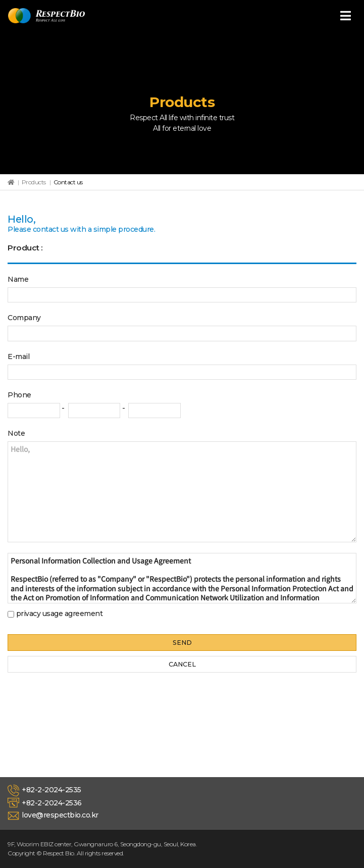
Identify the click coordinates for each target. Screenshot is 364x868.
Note (16, 433)
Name (18, 279)
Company (24, 318)
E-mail (18, 356)
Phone (19, 395)
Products (34, 182)
